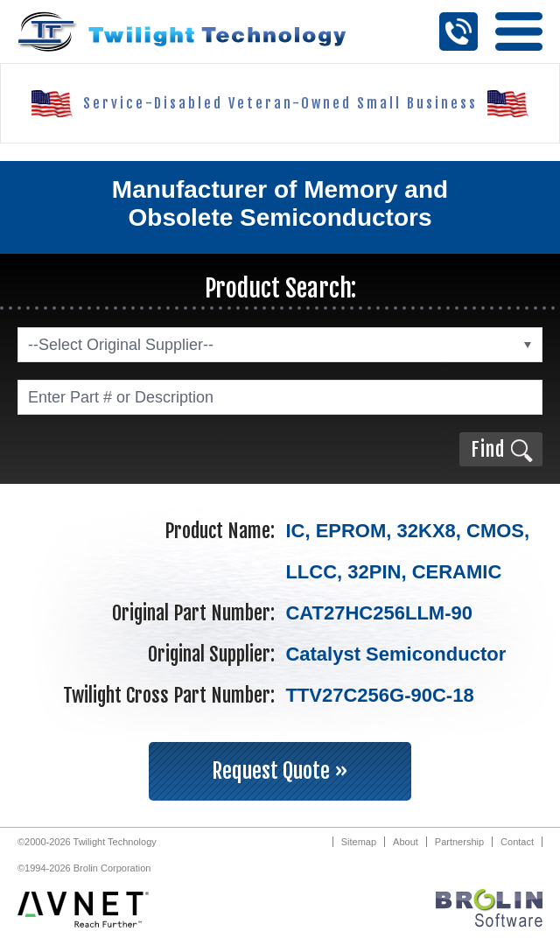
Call (458, 31)
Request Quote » (280, 771)
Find (488, 449)
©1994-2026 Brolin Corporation (84, 868)
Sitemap (359, 842)
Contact (517, 842)
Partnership (459, 842)
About (406, 842)
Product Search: (280, 288)
